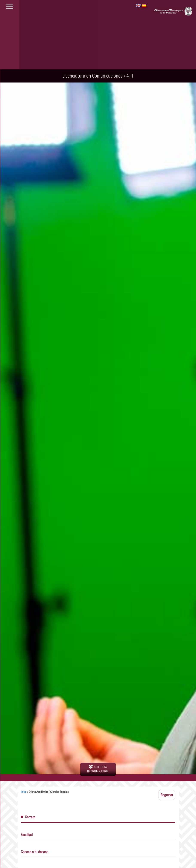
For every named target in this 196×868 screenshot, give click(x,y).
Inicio (24, 792)
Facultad (27, 835)
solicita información (98, 769)
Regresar (167, 795)
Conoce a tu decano (35, 852)
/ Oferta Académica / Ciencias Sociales (45, 792)
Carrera (28, 817)
